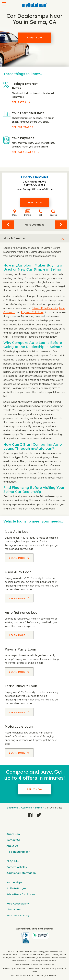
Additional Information (21, 873)
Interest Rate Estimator (45, 308)
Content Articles (17, 867)
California (27, 808)
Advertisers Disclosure (21, 894)
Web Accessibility (18, 904)
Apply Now (34, 38)
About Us (12, 846)
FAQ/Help (13, 861)
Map (15, 213)
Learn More (18, 558)
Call (40, 213)
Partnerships (14, 882)
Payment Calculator (32, 312)
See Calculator (24, 152)
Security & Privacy (18, 915)
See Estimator (23, 127)
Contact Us (13, 840)
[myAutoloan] (34, 936)
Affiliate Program (17, 888)
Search (53, 213)
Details (28, 213)
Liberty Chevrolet (35, 177)
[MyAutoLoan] (34, 5)
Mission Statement (18, 852)
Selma (38, 808)
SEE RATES (19, 102)
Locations (13, 808)
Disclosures (14, 909)
